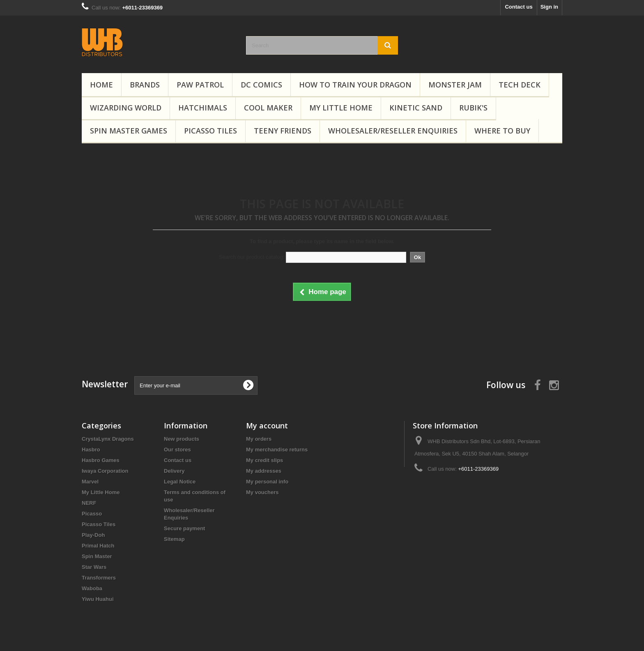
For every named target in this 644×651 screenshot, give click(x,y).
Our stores (177, 450)
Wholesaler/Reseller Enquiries (393, 131)
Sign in (549, 7)
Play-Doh (93, 535)
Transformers (99, 578)
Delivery (174, 471)
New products (182, 439)
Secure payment (184, 528)
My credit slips (264, 460)
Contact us (519, 7)
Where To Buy (502, 131)
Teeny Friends (283, 131)
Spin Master (97, 556)
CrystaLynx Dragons (108, 439)
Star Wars (94, 567)
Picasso (92, 514)
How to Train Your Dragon (355, 85)
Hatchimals (203, 108)
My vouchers (262, 492)
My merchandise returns (277, 450)
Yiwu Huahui (98, 599)
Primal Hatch (98, 546)
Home (101, 85)
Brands (145, 85)
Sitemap (174, 539)
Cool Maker (268, 108)
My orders (259, 439)
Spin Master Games (129, 131)
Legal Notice (180, 482)
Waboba (92, 588)
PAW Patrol (200, 85)
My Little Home (341, 108)
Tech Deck (520, 85)
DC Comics (261, 85)
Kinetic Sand (416, 108)
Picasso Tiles (210, 131)
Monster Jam (455, 85)
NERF (89, 503)
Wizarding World (126, 108)
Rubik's (473, 108)
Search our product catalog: (252, 257)
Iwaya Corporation (105, 471)
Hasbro (91, 450)
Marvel (90, 482)
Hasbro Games (101, 460)
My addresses (264, 471)
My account (267, 426)
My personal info (267, 482)
